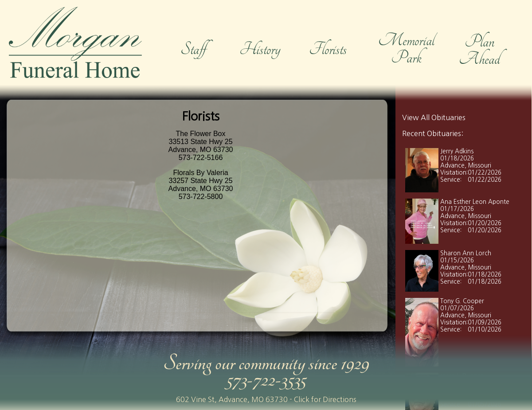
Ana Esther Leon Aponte (475, 202)
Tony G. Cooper (462, 301)
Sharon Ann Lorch (466, 253)
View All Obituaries (434, 117)
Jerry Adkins (457, 151)
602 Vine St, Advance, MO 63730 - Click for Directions (266, 399)
